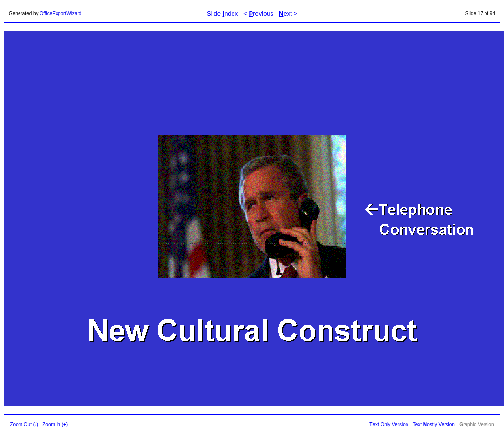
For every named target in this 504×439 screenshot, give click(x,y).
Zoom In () (55, 425)
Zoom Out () (24, 425)
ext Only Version (389, 425)
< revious (258, 13)
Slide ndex (222, 13)
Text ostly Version (434, 425)
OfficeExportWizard (60, 13)
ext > (288, 13)
